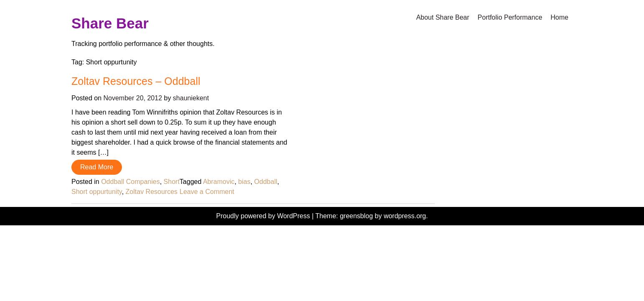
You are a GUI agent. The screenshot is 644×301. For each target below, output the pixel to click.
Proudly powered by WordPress (264, 216)
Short (172, 182)
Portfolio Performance (510, 17)
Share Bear (110, 23)
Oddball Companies (131, 182)
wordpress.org (405, 216)
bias (244, 182)
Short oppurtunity (97, 192)
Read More (97, 167)
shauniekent (191, 98)
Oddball (266, 182)
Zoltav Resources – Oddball (136, 81)
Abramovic (219, 182)
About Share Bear (442, 17)
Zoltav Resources (152, 192)
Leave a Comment (207, 192)
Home (559, 17)
